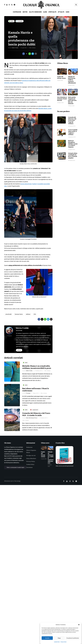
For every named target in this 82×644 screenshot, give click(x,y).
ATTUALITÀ (61, 12)
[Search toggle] (76, 5)
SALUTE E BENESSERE (35, 12)
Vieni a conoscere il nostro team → (16, 467)
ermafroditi (9, 314)
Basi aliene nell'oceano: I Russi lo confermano (36, 390)
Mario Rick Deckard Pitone (32, 418)
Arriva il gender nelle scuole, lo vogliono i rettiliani (73, 132)
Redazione (29, 447)
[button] (79, 633)
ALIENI (45, 12)
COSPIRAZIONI (17, 12)
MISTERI (25, 12)
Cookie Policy (30, 464)
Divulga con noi (31, 455)
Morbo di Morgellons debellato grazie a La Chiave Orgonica (73, 144)
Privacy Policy (31, 461)
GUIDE (67, 12)
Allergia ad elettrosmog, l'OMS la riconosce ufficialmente (72, 80)
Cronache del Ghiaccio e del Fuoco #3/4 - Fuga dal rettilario (72, 120)
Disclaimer (29, 467)
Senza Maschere (31, 458)
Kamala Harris (19, 314)
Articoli (19, 350)
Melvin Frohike (15, 48)
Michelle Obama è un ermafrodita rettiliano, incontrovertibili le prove (37, 367)
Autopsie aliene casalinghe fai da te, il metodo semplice (73, 155)
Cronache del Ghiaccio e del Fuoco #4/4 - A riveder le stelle (36, 414)
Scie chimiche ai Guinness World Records (62, 99)
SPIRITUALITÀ (52, 12)
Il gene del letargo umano (62, 77)
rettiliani (28, 314)
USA (35, 314)
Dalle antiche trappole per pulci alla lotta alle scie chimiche (72, 100)
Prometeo (28, 393)
